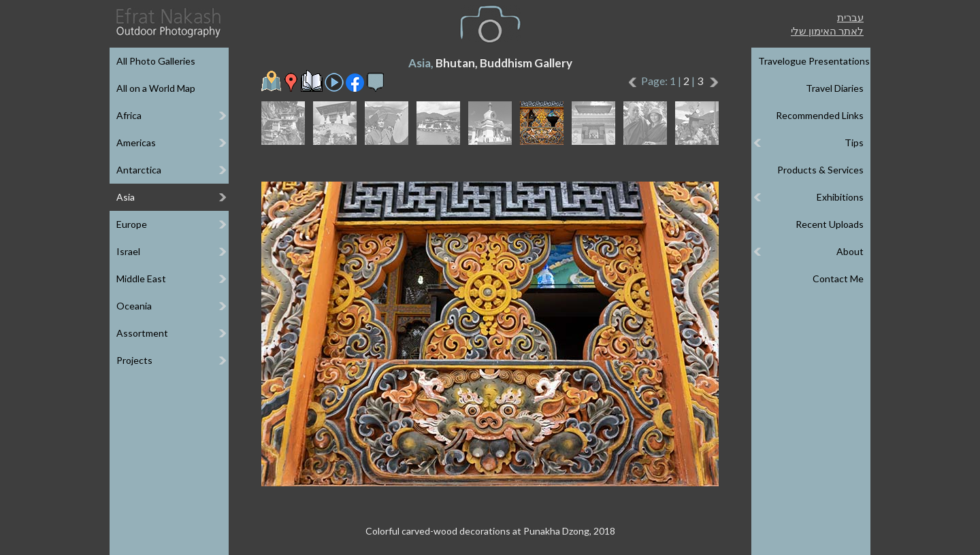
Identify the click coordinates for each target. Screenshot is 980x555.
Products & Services (820, 170)
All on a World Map (156, 88)
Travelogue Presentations (814, 61)
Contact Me (838, 279)
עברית (850, 17)
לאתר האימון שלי (827, 31)
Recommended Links (820, 115)
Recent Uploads (830, 224)
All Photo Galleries (156, 61)
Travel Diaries (835, 88)
